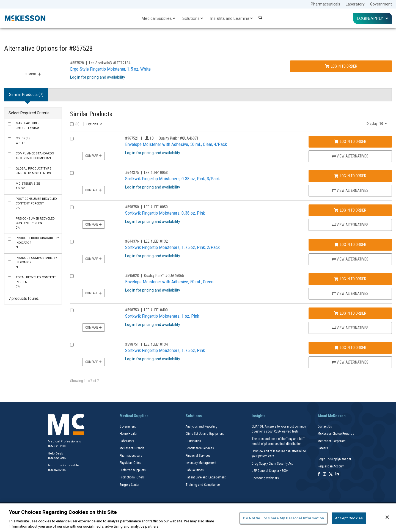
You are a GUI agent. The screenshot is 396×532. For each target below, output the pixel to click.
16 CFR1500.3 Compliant (35, 156)
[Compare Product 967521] (72, 139)
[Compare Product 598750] (72, 207)
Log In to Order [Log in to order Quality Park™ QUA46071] (350, 142)
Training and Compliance (203, 485)
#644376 (132, 241)
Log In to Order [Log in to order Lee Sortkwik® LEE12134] (341, 66)
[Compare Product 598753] (72, 310)
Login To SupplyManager (334, 459)
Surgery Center (130, 485)
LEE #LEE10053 (156, 173)
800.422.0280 (57, 458)
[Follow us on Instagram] (324, 474)
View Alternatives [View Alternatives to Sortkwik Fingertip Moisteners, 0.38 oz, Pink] (350, 225)
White (23, 141)
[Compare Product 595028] (72, 276)
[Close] (387, 517)
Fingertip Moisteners (33, 171)
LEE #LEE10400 (156, 310)
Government (381, 4)
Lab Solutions (195, 470)
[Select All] (72, 124)
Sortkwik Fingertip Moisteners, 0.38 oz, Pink (165, 213)
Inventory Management (201, 463)
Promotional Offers (132, 477)
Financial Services (198, 456)
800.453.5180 (57, 470)
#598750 (132, 207)
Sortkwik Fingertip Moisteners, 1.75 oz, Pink (165, 350)
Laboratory (355, 4)
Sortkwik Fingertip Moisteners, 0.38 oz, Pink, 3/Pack (172, 179)
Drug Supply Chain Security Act (272, 464)
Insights (258, 416)
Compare (33, 74)
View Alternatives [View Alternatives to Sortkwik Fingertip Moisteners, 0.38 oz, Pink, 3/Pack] (350, 190)
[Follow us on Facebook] (319, 474)
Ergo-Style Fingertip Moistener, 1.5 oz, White (110, 69)
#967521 (132, 138)
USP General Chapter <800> (270, 471)
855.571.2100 (57, 446)
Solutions (193, 18)
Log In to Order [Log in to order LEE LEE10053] (350, 176)
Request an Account (331, 466)
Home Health (128, 434)
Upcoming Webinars (265, 478)
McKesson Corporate (332, 441)
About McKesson (332, 416)
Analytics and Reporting (202, 426)
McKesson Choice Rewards (336, 434)
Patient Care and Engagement (206, 477)
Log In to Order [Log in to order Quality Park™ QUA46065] (350, 279)
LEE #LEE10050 (156, 207)
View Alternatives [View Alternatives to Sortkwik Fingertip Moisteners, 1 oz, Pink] (350, 328)
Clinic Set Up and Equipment (205, 434)
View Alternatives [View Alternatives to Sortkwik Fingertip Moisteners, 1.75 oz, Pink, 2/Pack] (350, 259)
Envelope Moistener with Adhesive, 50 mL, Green (169, 282)
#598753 (132, 310)
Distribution (193, 441)
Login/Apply (372, 18)
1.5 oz (28, 186)
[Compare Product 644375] (72, 173)
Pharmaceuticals (325, 4)
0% (36, 203)
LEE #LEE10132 (156, 241)
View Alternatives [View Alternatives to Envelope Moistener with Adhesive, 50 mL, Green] (350, 293)
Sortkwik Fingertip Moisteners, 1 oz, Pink (162, 316)
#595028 (132, 276)
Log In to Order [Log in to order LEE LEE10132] (350, 245)
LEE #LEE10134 (156, 344)
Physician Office (130, 463)
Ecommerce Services (200, 448)
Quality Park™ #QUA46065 (164, 276)
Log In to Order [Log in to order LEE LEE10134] (350, 348)
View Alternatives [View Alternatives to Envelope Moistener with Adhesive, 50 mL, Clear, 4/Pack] (350, 156)
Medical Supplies (158, 18)
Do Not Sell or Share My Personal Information (284, 518)
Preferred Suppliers (133, 470)
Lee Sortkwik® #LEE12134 (110, 63)
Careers (323, 448)
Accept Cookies (349, 518)
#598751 (132, 344)
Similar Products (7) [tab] (26, 95)
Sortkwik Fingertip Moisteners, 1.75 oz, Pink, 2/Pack (172, 247)
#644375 (132, 173)
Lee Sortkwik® (28, 126)
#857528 (77, 63)
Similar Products (91, 114)
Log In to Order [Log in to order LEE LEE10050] (350, 210)
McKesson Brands (132, 448)
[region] (198, 518)
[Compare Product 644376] (72, 242)
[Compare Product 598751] (72, 345)
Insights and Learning (231, 18)
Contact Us (325, 426)
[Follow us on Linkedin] (337, 474)
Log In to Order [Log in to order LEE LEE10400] (350, 313)
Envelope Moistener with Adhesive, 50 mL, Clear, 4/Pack (176, 144)
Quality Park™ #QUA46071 (179, 138)
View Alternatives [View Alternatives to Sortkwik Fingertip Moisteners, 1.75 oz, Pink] (350, 362)
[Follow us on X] (331, 474)
